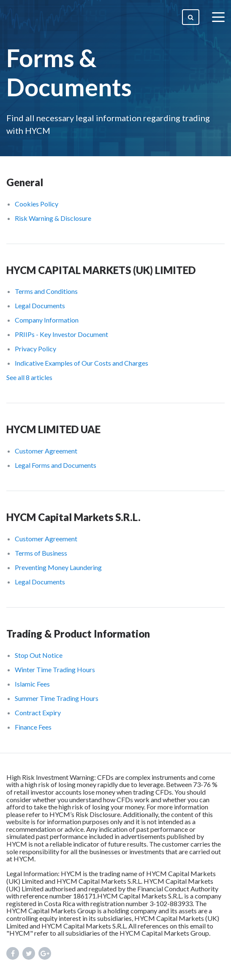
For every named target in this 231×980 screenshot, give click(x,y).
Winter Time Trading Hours (55, 669)
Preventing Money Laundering (58, 567)
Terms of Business (41, 553)
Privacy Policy (35, 349)
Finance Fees (33, 727)
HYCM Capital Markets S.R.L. (73, 517)
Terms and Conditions (46, 291)
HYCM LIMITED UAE (53, 429)
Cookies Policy (37, 204)
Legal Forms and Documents (56, 465)
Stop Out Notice (39, 655)
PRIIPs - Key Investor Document (61, 334)
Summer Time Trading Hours (57, 698)
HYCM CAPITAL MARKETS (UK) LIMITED (101, 270)
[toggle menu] (218, 17)
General (25, 182)
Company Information (47, 320)
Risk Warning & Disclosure (53, 218)
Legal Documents (40, 305)
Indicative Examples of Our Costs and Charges (82, 363)
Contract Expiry (38, 713)
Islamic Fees (32, 684)
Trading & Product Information (78, 634)
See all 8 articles (29, 377)
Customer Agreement (46, 451)
